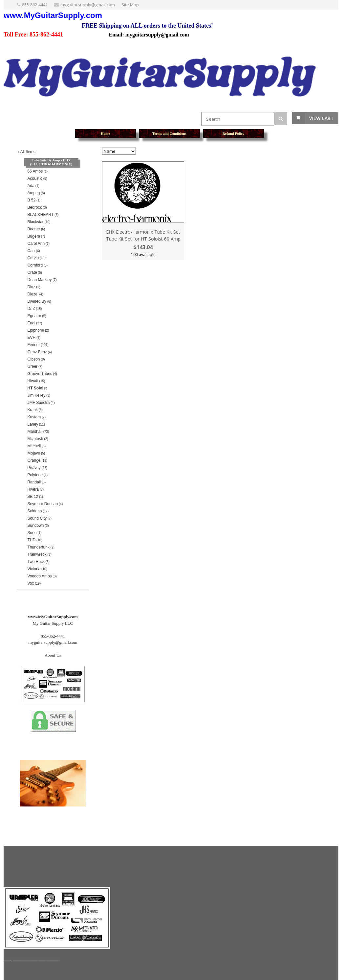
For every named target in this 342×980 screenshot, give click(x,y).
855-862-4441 (35, 5)
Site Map (130, 5)
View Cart (321, 118)
